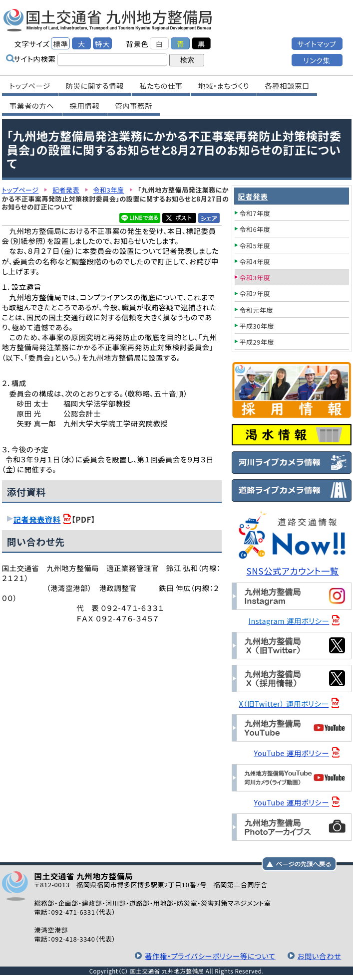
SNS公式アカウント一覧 (292, 571)
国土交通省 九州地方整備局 (108, 20)
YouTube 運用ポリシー (291, 753)
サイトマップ (317, 44)
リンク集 (317, 60)
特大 (102, 44)
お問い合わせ (320, 956)
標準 (60, 44)
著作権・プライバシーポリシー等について (210, 956)
